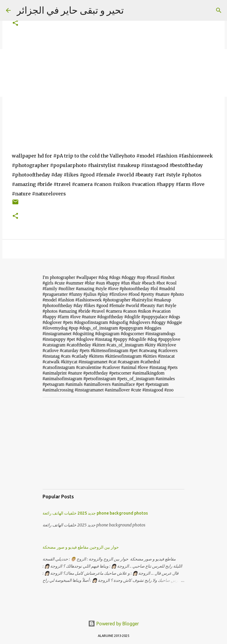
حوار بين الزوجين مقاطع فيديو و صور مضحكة (81, 547)
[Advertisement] (113, 443)
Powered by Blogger (113, 624)
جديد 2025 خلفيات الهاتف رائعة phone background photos (95, 513)
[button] (15, 23)
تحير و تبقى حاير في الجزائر (70, 10)
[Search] (219, 10)
